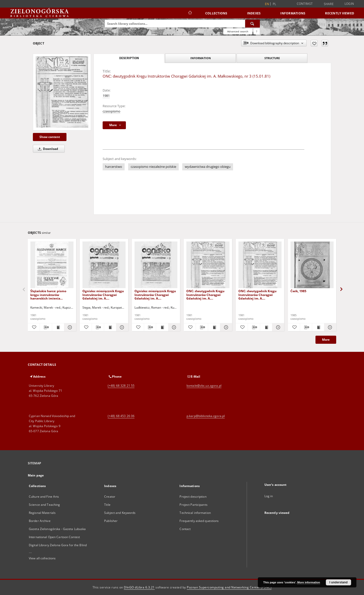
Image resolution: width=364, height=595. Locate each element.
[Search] (253, 24)
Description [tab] (129, 58)
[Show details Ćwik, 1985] (329, 327)
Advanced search (238, 31)
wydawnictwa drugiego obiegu (208, 167)
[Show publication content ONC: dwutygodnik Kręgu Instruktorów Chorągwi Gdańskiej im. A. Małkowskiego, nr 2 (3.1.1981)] (214, 327)
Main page (36, 475)
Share (329, 4)
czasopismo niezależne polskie (153, 167)
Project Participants (193, 505)
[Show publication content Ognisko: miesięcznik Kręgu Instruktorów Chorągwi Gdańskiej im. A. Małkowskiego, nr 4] (162, 327)
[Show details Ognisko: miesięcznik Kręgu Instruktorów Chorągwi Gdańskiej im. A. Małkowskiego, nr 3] (121, 327)
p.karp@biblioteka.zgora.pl (206, 416)
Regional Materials (42, 513)
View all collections (42, 558)
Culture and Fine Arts (44, 497)
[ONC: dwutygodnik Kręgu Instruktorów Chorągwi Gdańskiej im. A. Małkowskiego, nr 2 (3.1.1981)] (208, 265)
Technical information (195, 513)
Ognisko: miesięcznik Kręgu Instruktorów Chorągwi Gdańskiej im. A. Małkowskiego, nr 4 (155, 295)
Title (107, 505)
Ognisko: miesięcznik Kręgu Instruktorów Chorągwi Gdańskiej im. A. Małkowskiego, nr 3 (103, 295)
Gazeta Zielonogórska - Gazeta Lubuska (57, 529)
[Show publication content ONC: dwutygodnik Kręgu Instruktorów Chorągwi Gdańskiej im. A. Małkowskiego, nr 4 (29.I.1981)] (266, 327)
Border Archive (40, 521)
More (326, 340)
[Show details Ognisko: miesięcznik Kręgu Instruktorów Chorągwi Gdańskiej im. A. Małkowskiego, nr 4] (174, 327)
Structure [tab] (272, 58)
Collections (216, 13)
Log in (269, 496)
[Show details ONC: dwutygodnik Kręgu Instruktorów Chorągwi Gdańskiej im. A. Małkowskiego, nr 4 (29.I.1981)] (277, 327)
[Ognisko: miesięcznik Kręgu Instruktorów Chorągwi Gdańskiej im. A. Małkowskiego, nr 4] (156, 265)
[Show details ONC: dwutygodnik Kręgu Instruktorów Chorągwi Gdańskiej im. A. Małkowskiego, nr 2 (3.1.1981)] (225, 327)
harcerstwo (114, 167)
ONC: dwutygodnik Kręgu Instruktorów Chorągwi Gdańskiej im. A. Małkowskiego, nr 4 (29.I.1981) (257, 295)
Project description (193, 497)
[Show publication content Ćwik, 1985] (318, 327)
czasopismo (111, 111)
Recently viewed (340, 13)
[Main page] (190, 13)
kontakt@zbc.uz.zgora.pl (204, 386)
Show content (50, 137)
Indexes (254, 13)
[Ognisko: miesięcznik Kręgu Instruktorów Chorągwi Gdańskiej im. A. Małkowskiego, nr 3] (104, 265)
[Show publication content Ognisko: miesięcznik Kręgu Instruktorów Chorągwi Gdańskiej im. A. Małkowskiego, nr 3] (110, 327)
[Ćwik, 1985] (312, 265)
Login (349, 4)
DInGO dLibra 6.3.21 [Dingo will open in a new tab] (139, 587)
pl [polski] (275, 4)
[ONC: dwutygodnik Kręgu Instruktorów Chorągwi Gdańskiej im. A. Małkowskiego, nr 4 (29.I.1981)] (260, 265)
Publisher (111, 521)
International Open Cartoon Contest (54, 537)
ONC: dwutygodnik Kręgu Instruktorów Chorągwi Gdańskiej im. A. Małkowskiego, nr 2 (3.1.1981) (205, 295)
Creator (110, 497)
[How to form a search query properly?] (257, 31)
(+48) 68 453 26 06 (121, 416)
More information (309, 582)
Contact (185, 529)
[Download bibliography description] (46, 327)
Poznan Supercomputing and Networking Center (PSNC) (229, 587)
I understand (338, 582)
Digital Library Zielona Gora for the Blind (58, 545)
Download (47, 149)
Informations (293, 13)
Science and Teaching (44, 505)
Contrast (305, 4)
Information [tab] (201, 58)
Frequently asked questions (199, 521)
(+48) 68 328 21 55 (121, 386)
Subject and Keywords (120, 513)
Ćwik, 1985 (298, 291)
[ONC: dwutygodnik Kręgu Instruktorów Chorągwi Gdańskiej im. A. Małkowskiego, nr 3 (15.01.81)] (62, 92)
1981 (106, 96)
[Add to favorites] (314, 43)
